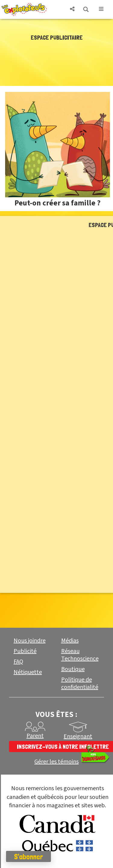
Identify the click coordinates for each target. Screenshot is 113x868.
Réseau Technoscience (80, 655)
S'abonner (28, 857)
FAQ (18, 662)
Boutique (73, 669)
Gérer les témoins (56, 762)
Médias (70, 641)
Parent (35, 736)
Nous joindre (30, 641)
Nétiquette (28, 672)
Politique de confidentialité (80, 683)
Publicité (25, 651)
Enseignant (78, 736)
